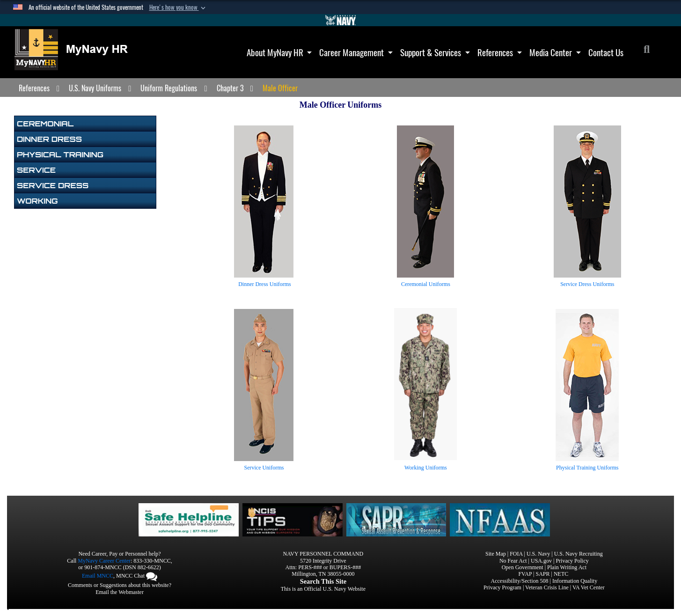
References (500, 52)
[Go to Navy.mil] (341, 20)
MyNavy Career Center (104, 561)
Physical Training (60, 154)
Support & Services (435, 52)
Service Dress (53, 185)
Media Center (555, 52)
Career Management (356, 52)
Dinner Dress (49, 139)
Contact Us (606, 52)
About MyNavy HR (279, 52)
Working (37, 201)
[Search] (652, 51)
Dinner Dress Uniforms (265, 284)
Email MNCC (98, 576)
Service (36, 170)
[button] (178, 7)
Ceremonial (45, 124)
